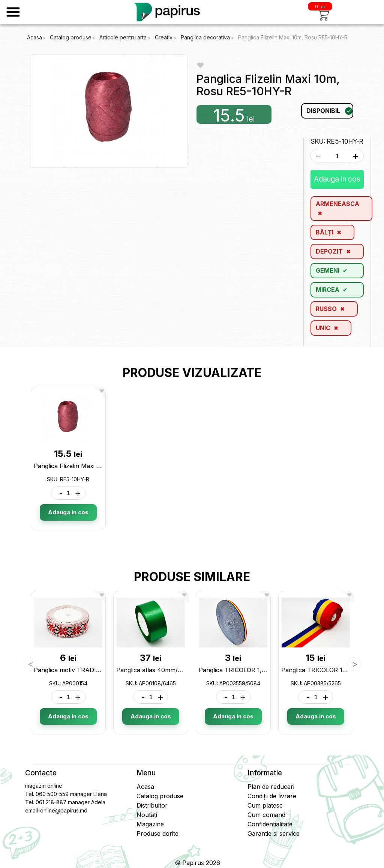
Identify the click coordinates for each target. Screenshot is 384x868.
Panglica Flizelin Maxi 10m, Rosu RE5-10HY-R (293, 37)
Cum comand (266, 815)
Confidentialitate (270, 824)
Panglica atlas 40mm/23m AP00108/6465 (176, 670)
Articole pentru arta (124, 37)
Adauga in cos (337, 179)
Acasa (34, 37)
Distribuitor (152, 805)
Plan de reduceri (271, 787)
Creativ (164, 37)
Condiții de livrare (272, 796)
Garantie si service (274, 833)
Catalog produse (71, 37)
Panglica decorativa (206, 37)
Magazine (150, 824)
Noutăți (147, 815)
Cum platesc (265, 805)
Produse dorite (157, 833)
